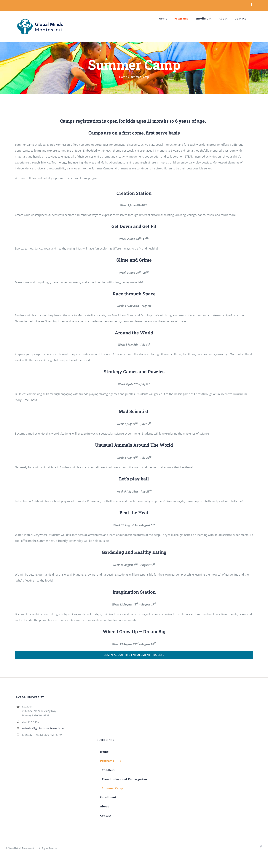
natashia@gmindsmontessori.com (43, 728)
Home (123, 77)
